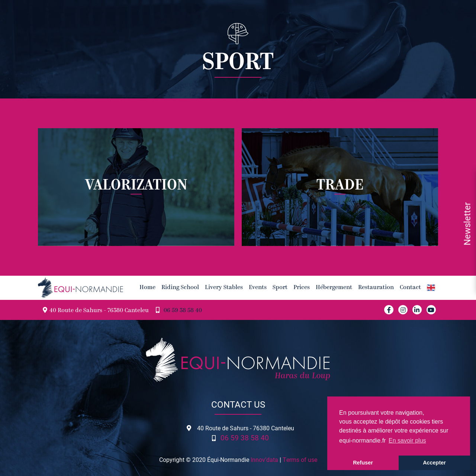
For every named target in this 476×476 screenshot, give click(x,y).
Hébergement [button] (334, 288)
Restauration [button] (376, 288)
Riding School (180, 288)
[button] (431, 288)
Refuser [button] (363, 463)
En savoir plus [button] (407, 441)
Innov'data (264, 459)
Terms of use (300, 459)
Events (258, 288)
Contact (410, 288)
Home (147, 288)
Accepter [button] (434, 463)
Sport (280, 288)
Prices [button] (302, 288)
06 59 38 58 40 (183, 311)
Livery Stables (224, 288)
